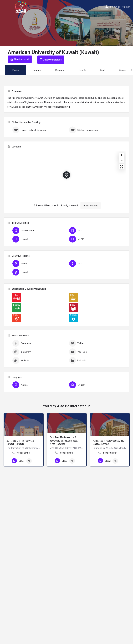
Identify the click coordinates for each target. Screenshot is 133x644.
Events (83, 70)
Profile (15, 70)
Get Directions (91, 206)
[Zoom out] (122, 160)
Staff (103, 70)
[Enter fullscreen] (122, 167)
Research (60, 70)
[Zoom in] (122, 155)
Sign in (114, 7)
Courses (37, 70)
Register (125, 7)
